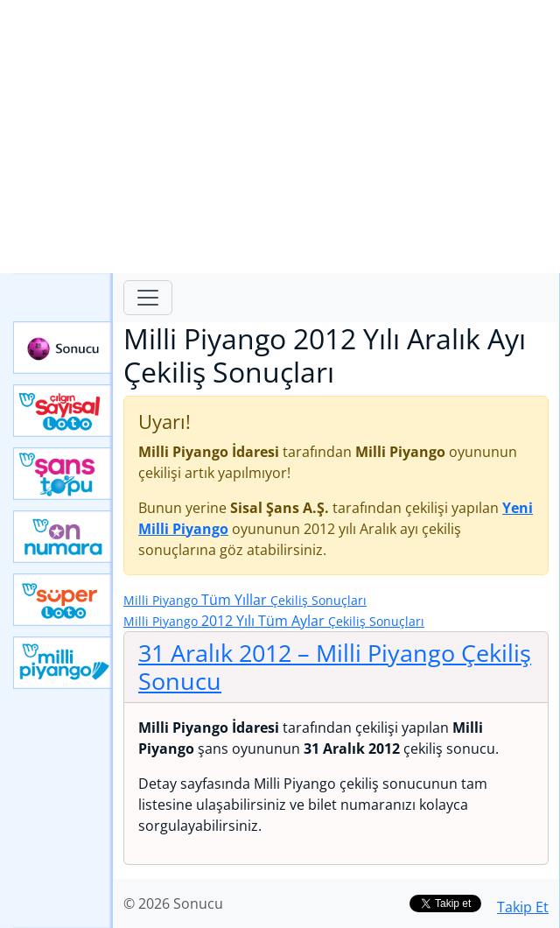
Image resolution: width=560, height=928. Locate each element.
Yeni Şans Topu (63, 474)
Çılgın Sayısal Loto (63, 411)
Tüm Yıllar (245, 600)
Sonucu (63, 348)
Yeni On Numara (63, 537)
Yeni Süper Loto (63, 600)
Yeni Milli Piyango (63, 663)
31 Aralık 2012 (335, 667)
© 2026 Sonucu (173, 903)
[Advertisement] (280, 137)
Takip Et (523, 907)
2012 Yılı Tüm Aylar (274, 621)
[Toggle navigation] (148, 298)
